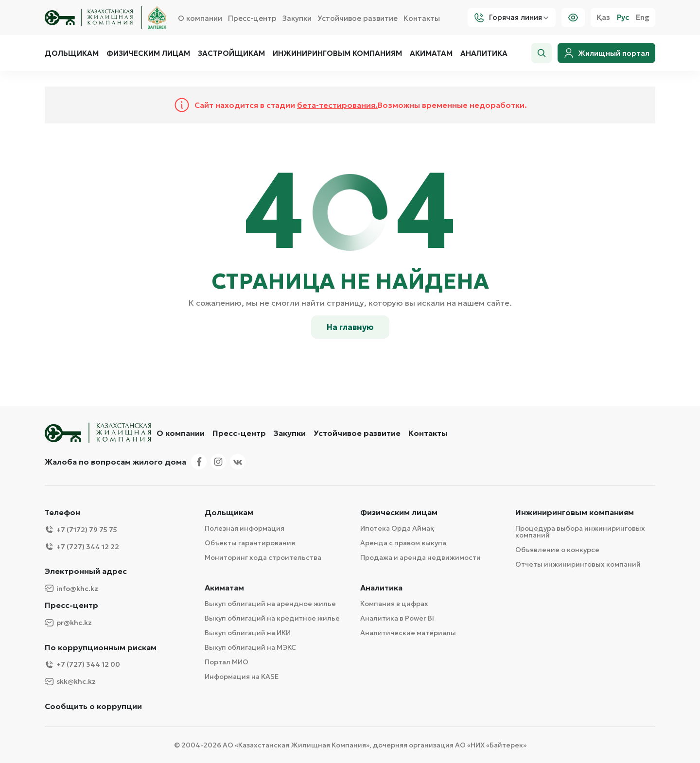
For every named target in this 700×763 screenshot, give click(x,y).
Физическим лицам (148, 53)
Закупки (297, 18)
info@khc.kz (71, 588)
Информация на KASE (242, 676)
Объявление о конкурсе (557, 550)
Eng (643, 17)
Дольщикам (72, 53)
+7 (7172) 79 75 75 (81, 529)
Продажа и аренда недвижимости (420, 557)
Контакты (422, 18)
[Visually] (573, 17)
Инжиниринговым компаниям (337, 53)
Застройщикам (231, 53)
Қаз (603, 17)
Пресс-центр (252, 18)
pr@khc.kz (68, 623)
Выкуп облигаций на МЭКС (250, 647)
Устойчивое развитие (358, 18)
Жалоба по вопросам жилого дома (115, 462)
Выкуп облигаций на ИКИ (248, 633)
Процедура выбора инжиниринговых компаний (580, 532)
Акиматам (431, 53)
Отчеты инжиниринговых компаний (578, 564)
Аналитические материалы (408, 633)
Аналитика (484, 53)
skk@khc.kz (70, 682)
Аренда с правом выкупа (403, 543)
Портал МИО (227, 662)
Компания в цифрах (394, 604)
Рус (623, 17)
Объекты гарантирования (250, 543)
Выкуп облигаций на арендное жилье (270, 604)
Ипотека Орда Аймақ (397, 528)
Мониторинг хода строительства (263, 557)
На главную (350, 327)
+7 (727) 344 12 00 (82, 665)
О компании (200, 18)
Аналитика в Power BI (397, 618)
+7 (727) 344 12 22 (82, 546)
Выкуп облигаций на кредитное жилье (272, 618)
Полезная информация (245, 528)
